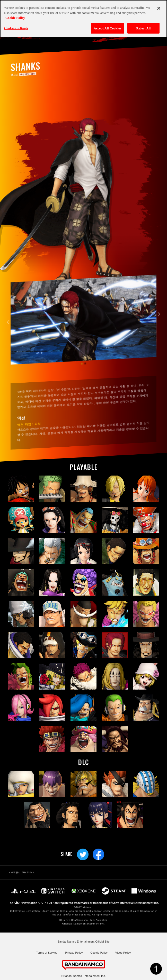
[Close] (159, 8)
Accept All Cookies (107, 28)
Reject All (144, 28)
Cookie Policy (99, 953)
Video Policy (123, 953)
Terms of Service (47, 953)
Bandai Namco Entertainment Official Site (83, 942)
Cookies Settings (16, 27)
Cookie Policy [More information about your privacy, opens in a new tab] (15, 17)
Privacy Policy (74, 953)
